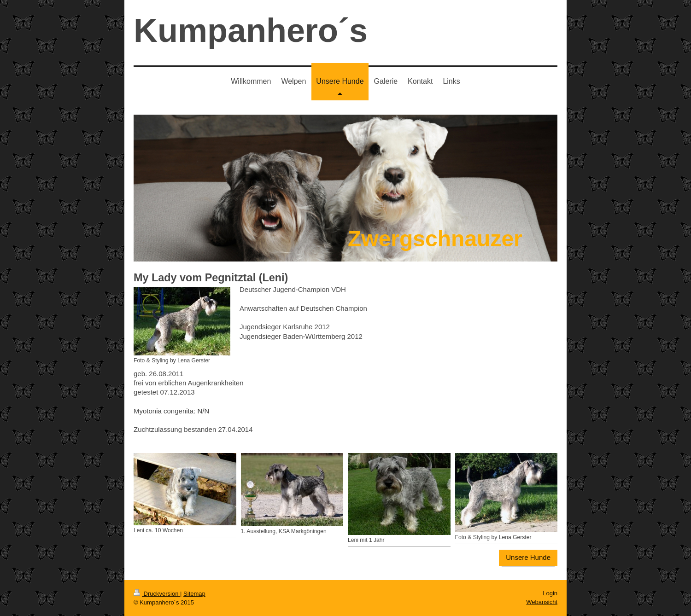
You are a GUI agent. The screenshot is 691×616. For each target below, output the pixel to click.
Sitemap (194, 594)
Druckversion (157, 594)
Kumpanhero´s (251, 30)
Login (550, 593)
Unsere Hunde (528, 557)
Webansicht (542, 602)
